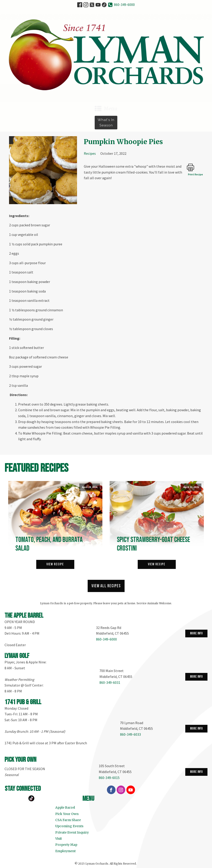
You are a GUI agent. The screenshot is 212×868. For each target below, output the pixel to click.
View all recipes (106, 586)
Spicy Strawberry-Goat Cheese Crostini (153, 544)
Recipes (90, 153)
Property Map (66, 845)
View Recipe (55, 564)
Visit (59, 839)
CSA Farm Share (68, 820)
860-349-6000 (124, 5)
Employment (65, 851)
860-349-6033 (130, 734)
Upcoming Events (69, 826)
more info (196, 633)
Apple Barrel (65, 808)
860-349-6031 (110, 682)
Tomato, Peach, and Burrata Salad (49, 544)
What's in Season (106, 123)
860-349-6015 (109, 778)
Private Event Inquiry (72, 832)
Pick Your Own (67, 814)
